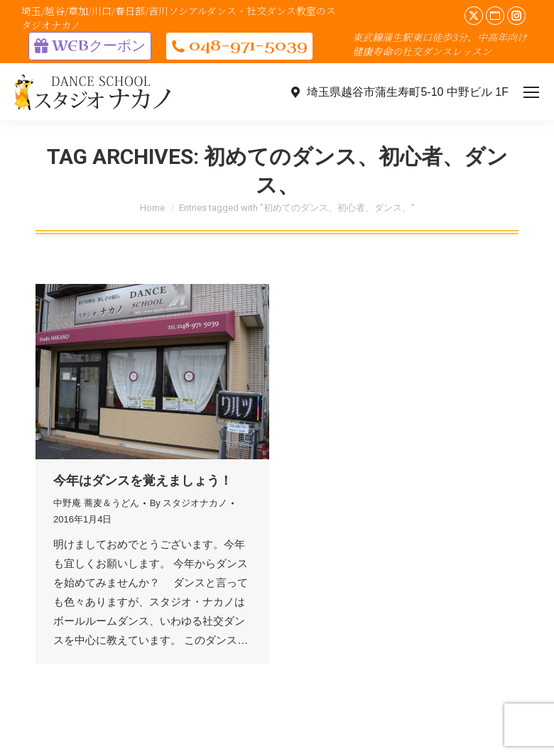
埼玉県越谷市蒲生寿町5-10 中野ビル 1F (398, 92)
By (189, 503)
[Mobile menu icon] (531, 92)
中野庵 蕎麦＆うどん (96, 503)
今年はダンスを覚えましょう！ (143, 481)
